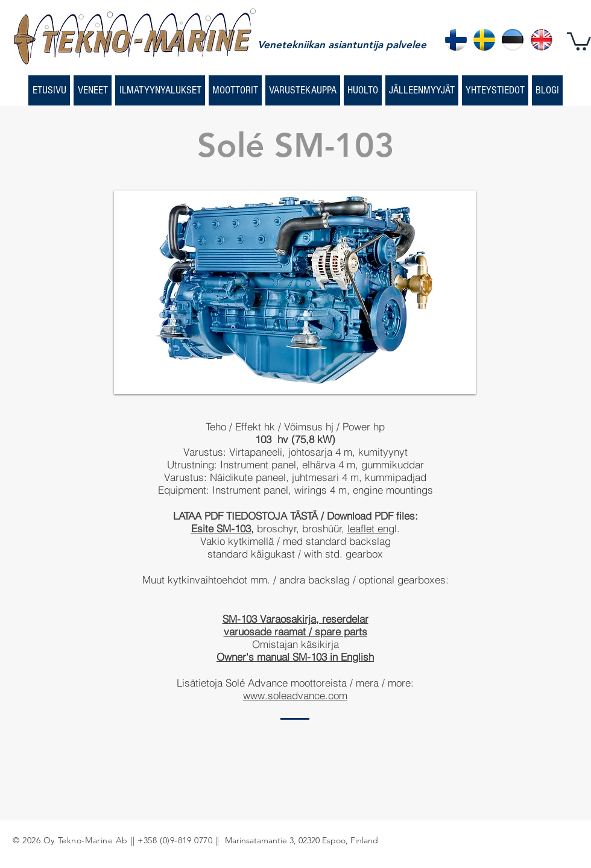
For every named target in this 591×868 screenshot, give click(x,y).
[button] (579, 40)
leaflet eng (371, 528)
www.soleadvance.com (295, 695)
